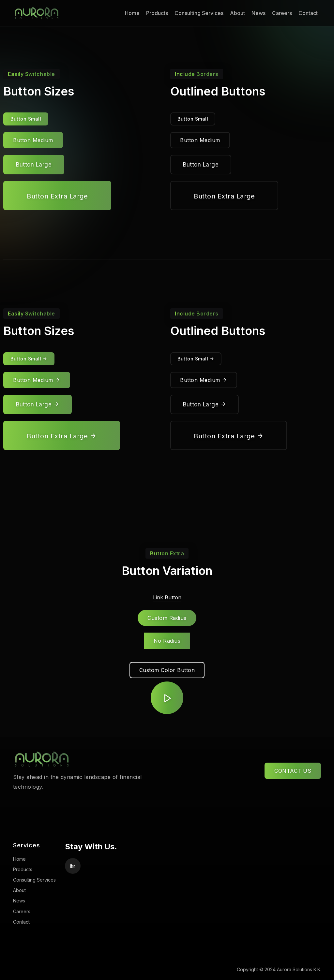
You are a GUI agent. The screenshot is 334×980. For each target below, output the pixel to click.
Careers (282, 13)
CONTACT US (293, 771)
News (258, 13)
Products (157, 13)
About (237, 13)
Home (132, 13)
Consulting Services (199, 13)
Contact (308, 13)
